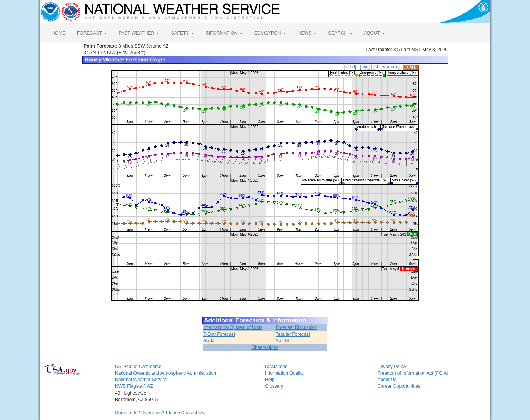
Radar (210, 341)
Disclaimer (276, 367)
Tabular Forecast (293, 334)
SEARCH (340, 33)
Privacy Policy (392, 367)
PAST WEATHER (139, 33)
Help (270, 380)
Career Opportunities (399, 386)
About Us (387, 380)
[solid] (350, 67)
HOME (58, 33)
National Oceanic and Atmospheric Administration (166, 373)
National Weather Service (141, 380)
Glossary (274, 386)
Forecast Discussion (297, 327)
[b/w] (365, 67)
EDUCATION (270, 33)
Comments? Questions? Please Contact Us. (160, 413)
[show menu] (387, 67)
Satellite (284, 341)
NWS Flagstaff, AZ (134, 386)
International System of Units (233, 327)
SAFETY (182, 33)
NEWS (307, 33)
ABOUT (375, 33)
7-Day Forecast (219, 334)
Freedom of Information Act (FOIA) (413, 373)
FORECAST (92, 33)
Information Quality (284, 373)
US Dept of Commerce (138, 367)
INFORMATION (224, 33)
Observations (265, 347)
